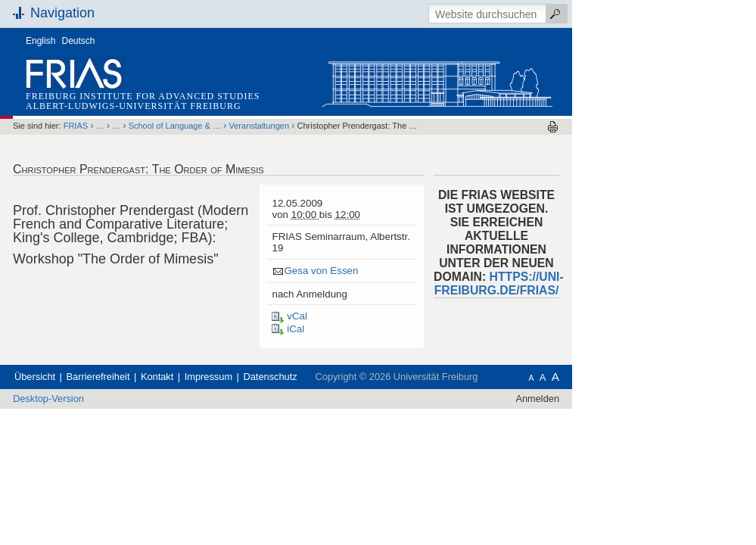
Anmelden (587, 399)
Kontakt (207, 377)
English (90, 41)
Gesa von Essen (371, 271)
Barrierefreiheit (148, 377)
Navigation (112, 13)
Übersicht (85, 377)
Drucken (603, 127)
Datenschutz (320, 377)
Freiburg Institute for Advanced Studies (193, 96)
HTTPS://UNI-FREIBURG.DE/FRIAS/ (549, 283)
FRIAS (126, 126)
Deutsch (129, 41)
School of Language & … (225, 126)
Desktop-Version (98, 399)
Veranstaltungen (310, 126)
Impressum (258, 377)
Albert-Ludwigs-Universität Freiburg (184, 106)
